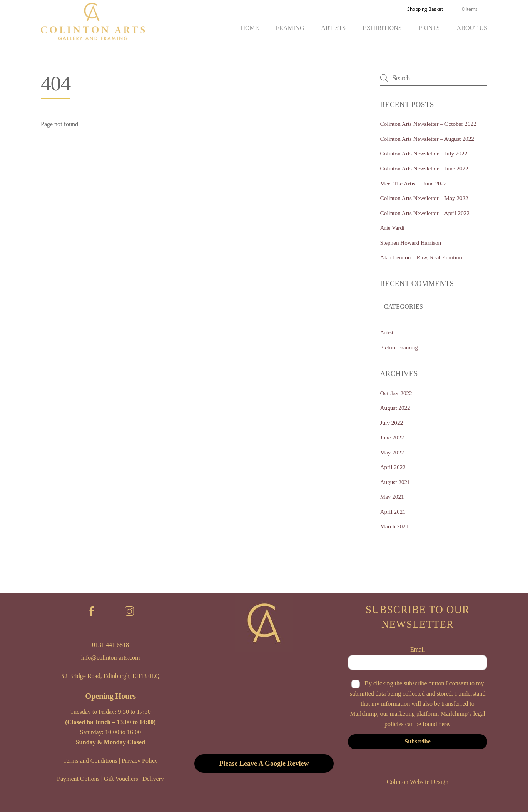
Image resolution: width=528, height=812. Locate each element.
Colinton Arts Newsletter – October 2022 (428, 124)
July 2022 (392, 423)
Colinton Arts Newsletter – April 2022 (425, 213)
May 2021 (392, 497)
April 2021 (393, 512)
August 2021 (395, 482)
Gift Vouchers (121, 779)
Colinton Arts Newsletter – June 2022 (424, 168)
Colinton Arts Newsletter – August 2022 (427, 139)
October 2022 (396, 393)
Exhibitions (382, 28)
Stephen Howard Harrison (411, 243)
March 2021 (394, 526)
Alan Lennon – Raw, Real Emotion (421, 257)
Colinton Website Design (418, 782)
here (444, 724)
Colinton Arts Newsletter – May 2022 (424, 198)
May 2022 (392, 452)
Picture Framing (399, 347)
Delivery (153, 779)
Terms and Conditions (90, 761)
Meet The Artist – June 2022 (414, 183)
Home (250, 28)
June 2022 (392, 437)
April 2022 (393, 467)
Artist (387, 332)
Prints (429, 28)
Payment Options (78, 779)
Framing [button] (290, 28)
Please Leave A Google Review (264, 764)
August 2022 (395, 408)
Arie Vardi (392, 228)
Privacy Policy (140, 761)
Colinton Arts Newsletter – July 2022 (424, 153)
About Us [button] (472, 28)
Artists (333, 28)
